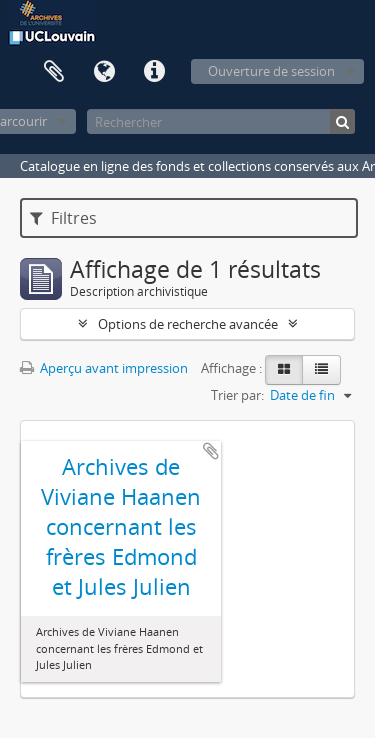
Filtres (63, 218)
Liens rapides (154, 72)
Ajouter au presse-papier (211, 451)
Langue (104, 72)
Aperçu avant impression (104, 368)
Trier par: (237, 395)
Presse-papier (54, 72)
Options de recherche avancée (188, 324)
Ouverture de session (271, 71)
